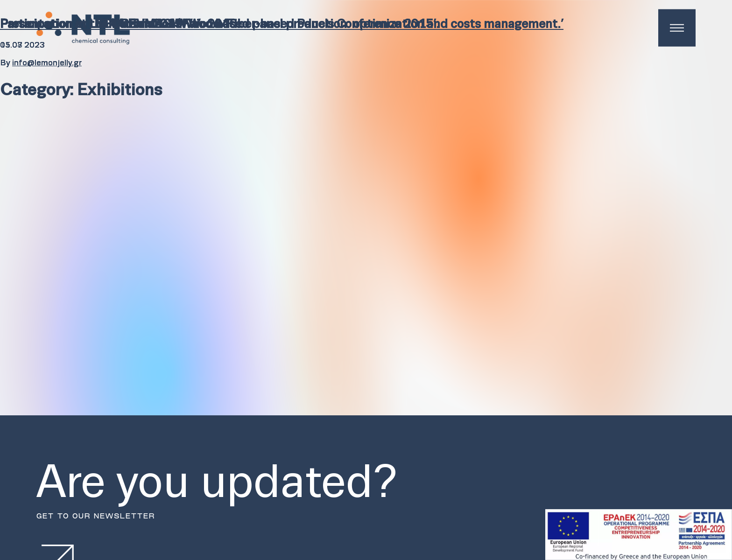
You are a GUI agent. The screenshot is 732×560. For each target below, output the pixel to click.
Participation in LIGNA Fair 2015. (93, 25)
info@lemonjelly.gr (47, 63)
